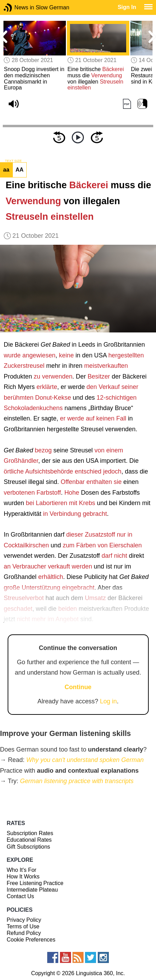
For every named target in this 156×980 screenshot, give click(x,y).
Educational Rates (29, 840)
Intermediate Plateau (32, 890)
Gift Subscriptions (28, 847)
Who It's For (21, 870)
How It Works (23, 877)
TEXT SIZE (13, 161)
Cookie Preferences (31, 940)
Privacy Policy (24, 920)
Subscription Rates (30, 833)
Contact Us (20, 896)
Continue (78, 687)
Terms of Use (23, 926)
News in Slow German (18, 7)
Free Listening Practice (35, 883)
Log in (108, 701)
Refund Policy (24, 933)
